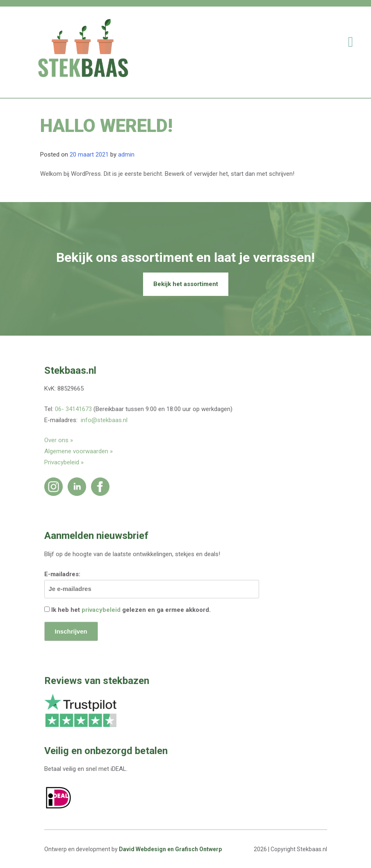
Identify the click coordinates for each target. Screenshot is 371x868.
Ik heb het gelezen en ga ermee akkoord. (127, 610)
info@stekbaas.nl (104, 420)
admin (126, 155)
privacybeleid (101, 610)
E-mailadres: (152, 584)
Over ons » (59, 440)
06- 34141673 (73, 409)
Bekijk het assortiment (186, 284)
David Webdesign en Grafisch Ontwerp (170, 849)
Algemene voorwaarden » (79, 451)
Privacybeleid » (64, 462)
